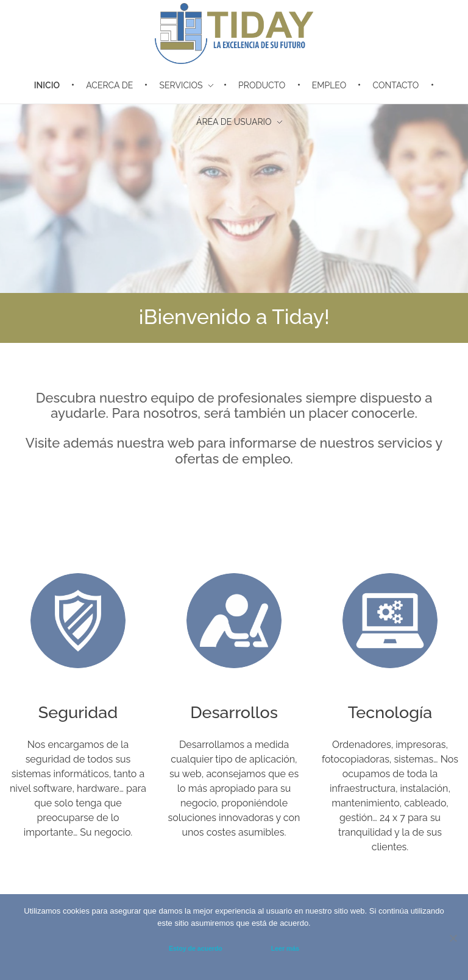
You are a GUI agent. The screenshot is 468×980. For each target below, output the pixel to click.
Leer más (285, 948)
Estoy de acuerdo (196, 948)
